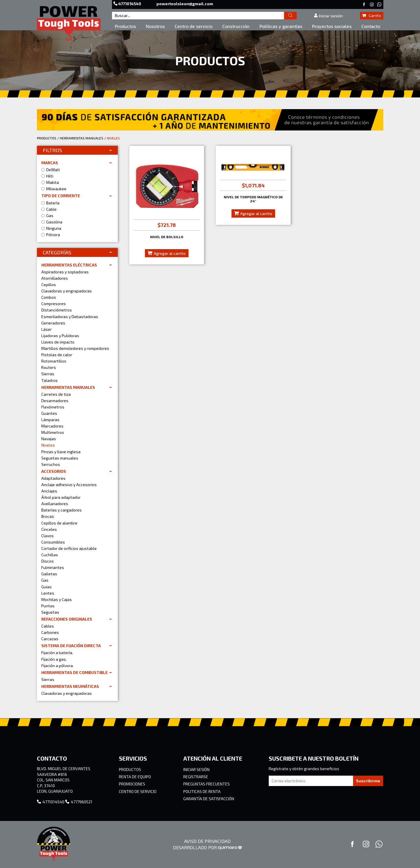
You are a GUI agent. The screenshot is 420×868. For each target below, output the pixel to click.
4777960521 (79, 802)
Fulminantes (53, 567)
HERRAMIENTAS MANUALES (82, 138)
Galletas (49, 574)
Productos (125, 26)
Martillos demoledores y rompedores (75, 348)
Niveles (48, 445)
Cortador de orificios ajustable (69, 548)
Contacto (371, 26)
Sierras (48, 374)
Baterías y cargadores (61, 510)
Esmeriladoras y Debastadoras (70, 317)
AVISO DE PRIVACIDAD (207, 841)
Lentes (48, 593)
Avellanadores (55, 504)
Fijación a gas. (54, 659)
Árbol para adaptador (61, 497)
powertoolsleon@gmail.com (185, 4)
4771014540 (128, 4)
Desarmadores (55, 401)
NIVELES (113, 138)
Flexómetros (53, 407)
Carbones (50, 632)
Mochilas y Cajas (57, 599)
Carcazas (50, 639)
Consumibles (53, 542)
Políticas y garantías (281, 26)
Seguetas (50, 612)
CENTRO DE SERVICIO (138, 791)
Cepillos (49, 284)
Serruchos (51, 464)
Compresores (54, 304)
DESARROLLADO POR (207, 847)
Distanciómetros (57, 310)
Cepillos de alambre (59, 523)
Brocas (48, 516)
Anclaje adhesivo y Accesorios (69, 485)
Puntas (48, 606)
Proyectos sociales (332, 26)
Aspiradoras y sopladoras (65, 272)
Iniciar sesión (328, 16)
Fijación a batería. (57, 653)
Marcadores (52, 426)
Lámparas (50, 420)
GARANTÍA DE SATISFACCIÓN (209, 799)
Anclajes (49, 491)
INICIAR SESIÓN (196, 769)
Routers (49, 367)
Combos (49, 297)
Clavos (47, 536)
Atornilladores (55, 278)
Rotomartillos (54, 361)
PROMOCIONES (132, 784)
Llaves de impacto (58, 342)
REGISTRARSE (196, 777)
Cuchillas (50, 555)
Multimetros (53, 432)
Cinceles (49, 529)
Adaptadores (53, 478)
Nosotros (155, 26)
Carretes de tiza (56, 394)
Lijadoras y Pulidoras (60, 336)
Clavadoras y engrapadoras (67, 291)
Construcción (236, 26)
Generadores (53, 323)
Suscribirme (368, 781)
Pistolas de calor (57, 355)
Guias (46, 587)
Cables (48, 626)
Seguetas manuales (60, 458)
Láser (46, 329)
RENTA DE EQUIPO (135, 777)
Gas (45, 580)
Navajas (49, 439)
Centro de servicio (194, 26)
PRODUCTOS (47, 138)
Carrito (372, 15)
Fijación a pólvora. (57, 666)
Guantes (49, 413)
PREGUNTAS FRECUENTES (207, 784)
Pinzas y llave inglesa (61, 452)
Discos (47, 561)
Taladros (50, 380)
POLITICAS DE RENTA (202, 791)
